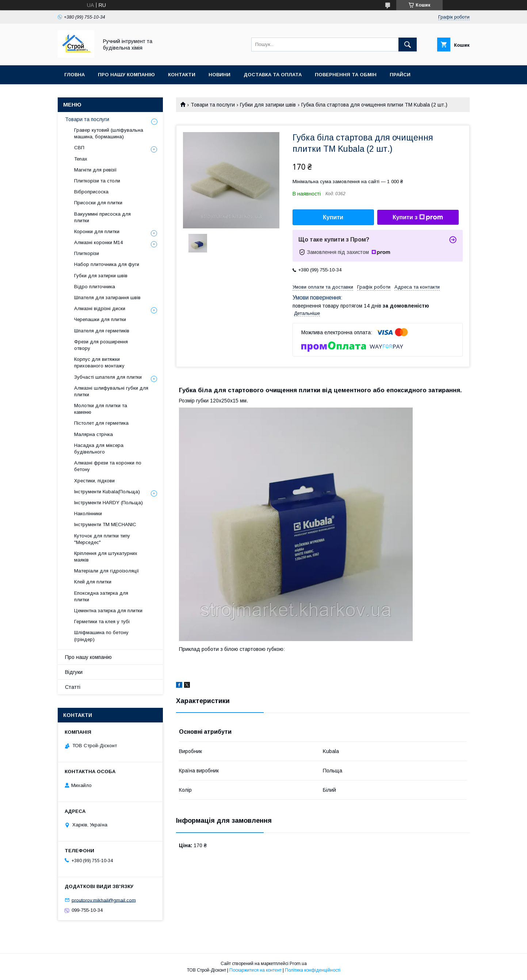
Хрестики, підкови (94, 481)
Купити (333, 217)
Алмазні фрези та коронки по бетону (108, 466)
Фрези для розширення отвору (101, 345)
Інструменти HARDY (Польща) (108, 503)
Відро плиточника (95, 287)
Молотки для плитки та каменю (101, 409)
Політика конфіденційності (313, 970)
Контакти (182, 75)
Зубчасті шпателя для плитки (108, 377)
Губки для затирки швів (268, 105)
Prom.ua (298, 964)
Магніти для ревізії (96, 170)
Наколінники (88, 514)
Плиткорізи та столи (97, 181)
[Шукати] (408, 45)
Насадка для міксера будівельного (99, 449)
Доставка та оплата (273, 75)
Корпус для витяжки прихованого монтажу (99, 362)
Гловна (75, 75)
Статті (73, 687)
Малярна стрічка (93, 434)
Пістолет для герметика (101, 423)
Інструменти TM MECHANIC (105, 524)
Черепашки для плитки (100, 319)
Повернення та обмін (346, 75)
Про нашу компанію (126, 75)
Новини (219, 75)
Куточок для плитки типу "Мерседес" (102, 539)
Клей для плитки (93, 582)
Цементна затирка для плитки (108, 611)
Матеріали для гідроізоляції (107, 571)
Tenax (81, 159)
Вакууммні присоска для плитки (102, 217)
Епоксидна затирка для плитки (101, 596)
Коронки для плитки (97, 232)
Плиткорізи (87, 253)
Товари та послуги (213, 105)
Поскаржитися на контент (255, 970)
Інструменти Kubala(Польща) (107, 492)
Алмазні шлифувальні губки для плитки (111, 391)
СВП (79, 148)
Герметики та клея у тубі (102, 622)
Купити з (418, 217)
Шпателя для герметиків (102, 331)
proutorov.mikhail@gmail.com (104, 900)
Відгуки (74, 672)
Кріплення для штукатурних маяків (106, 557)
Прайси (400, 75)
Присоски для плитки (98, 203)
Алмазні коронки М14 (98, 242)
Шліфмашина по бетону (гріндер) (101, 636)
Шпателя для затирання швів (107, 298)
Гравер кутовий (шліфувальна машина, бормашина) (109, 133)
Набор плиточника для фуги (107, 264)
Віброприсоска (91, 192)
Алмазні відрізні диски (100, 308)
